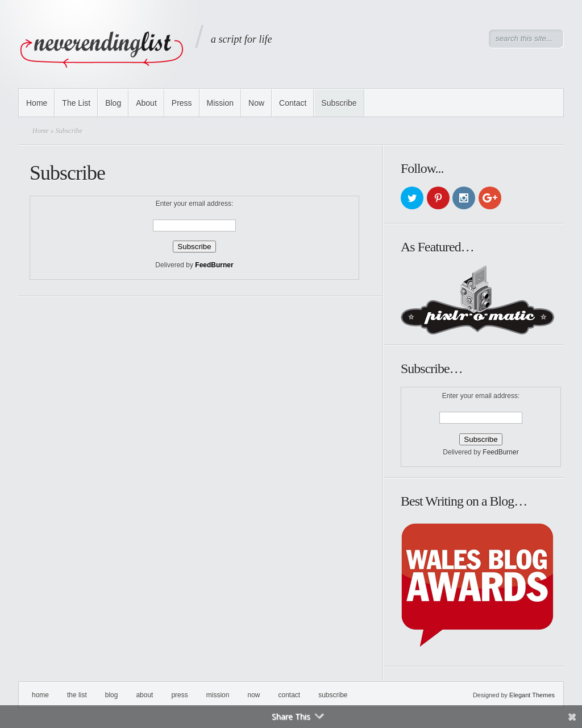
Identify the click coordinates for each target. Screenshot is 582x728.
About (146, 103)
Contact (293, 103)
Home (37, 103)
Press (182, 103)
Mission (220, 103)
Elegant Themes (532, 695)
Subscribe (339, 103)
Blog (113, 103)
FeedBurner (214, 265)
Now (256, 103)
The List (76, 103)
